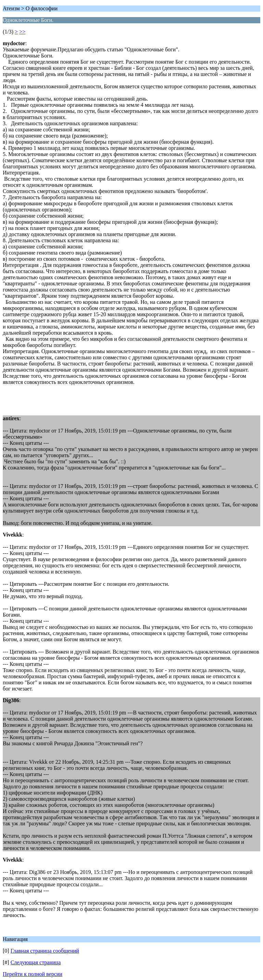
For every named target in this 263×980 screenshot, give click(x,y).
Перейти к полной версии (33, 974)
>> (22, 32)
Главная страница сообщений (45, 951)
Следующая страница (36, 962)
